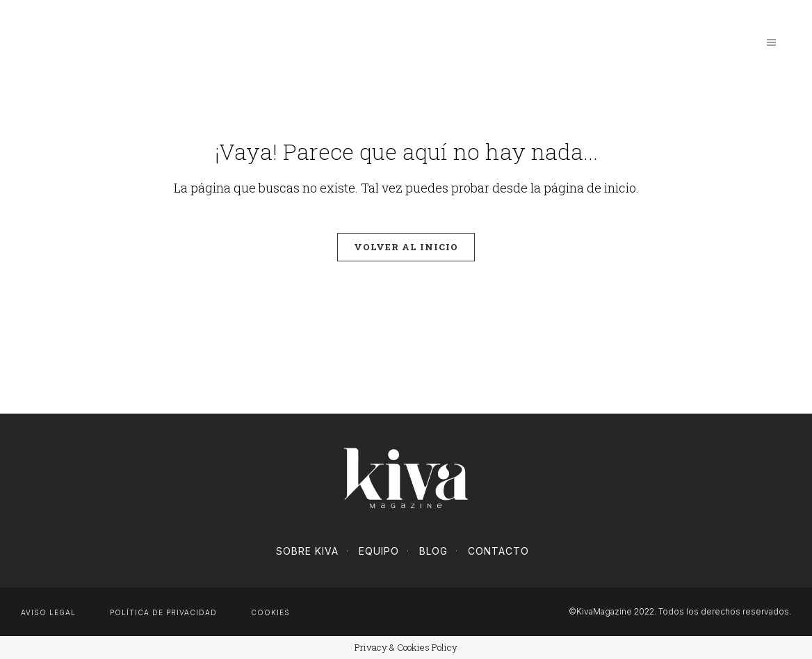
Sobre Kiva (307, 551)
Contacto (498, 551)
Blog (433, 551)
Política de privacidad (163, 612)
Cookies (270, 612)
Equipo (379, 551)
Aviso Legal (48, 612)
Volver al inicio (406, 247)
